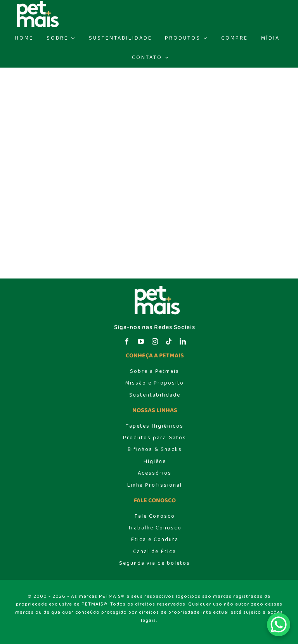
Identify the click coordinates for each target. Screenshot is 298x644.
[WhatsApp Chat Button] (279, 625)
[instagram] (155, 341)
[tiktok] (169, 341)
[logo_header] (155, 288)
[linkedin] (183, 341)
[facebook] (127, 341)
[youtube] (141, 341)
